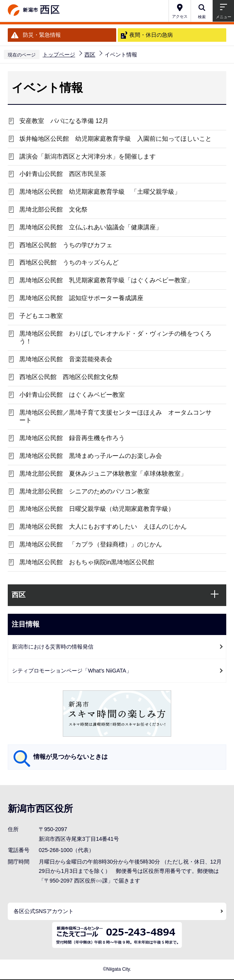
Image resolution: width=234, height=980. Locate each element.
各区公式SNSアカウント (44, 911)
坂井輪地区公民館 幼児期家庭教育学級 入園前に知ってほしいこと (119, 139)
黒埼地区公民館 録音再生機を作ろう (72, 438)
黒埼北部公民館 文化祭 (53, 209)
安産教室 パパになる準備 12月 (64, 121)
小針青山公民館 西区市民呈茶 (63, 174)
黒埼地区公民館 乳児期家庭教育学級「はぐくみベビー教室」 (106, 280)
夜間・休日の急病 (151, 35)
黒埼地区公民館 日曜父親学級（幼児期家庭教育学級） (97, 509)
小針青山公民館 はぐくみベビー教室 (72, 395)
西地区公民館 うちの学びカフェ (66, 245)
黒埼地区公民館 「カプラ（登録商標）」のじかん (91, 544)
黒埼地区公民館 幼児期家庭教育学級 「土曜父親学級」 (100, 192)
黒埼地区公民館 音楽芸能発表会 (66, 359)
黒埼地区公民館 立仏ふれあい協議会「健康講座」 (91, 227)
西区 (90, 55)
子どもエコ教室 (41, 316)
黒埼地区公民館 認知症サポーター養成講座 (81, 298)
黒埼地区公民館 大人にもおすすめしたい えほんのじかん (103, 527)
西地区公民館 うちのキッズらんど (69, 262)
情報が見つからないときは (71, 757)
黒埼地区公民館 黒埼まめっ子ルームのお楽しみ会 (91, 456)
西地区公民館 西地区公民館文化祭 (69, 377)
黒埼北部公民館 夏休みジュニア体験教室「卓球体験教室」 (103, 474)
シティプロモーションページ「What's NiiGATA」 (72, 671)
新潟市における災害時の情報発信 (53, 647)
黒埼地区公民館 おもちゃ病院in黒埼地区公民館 (87, 562)
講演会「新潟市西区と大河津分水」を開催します (88, 156)
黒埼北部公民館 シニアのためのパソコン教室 (84, 491)
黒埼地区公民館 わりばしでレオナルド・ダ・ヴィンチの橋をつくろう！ (115, 338)
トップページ (59, 55)
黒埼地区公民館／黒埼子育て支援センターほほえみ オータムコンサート (115, 417)
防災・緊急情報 (42, 35)
